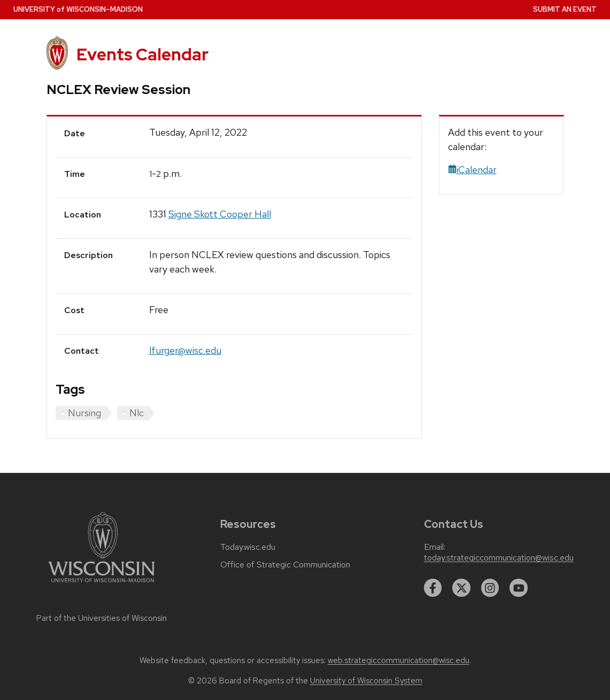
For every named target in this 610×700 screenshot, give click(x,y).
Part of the (102, 618)
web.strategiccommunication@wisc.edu (399, 660)
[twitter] (461, 588)
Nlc (137, 413)
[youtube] (519, 588)
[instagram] (490, 588)
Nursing (84, 413)
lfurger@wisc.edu (185, 350)
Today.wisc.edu (248, 547)
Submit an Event (565, 9)
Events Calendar (142, 55)
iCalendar (472, 170)
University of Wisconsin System (366, 681)
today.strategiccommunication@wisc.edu (499, 558)
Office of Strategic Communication (285, 565)
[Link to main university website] (102, 584)
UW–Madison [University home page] (78, 9)
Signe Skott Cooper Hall (220, 214)
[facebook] (433, 588)
